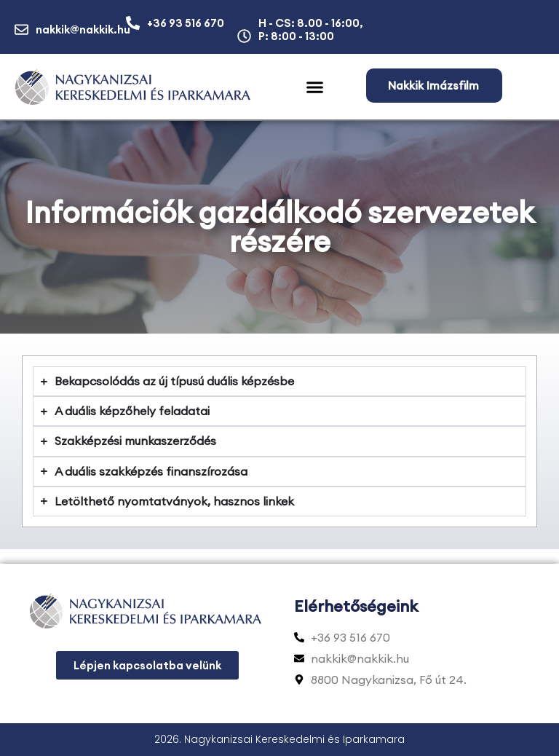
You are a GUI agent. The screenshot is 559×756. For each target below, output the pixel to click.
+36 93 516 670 (186, 23)
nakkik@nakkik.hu (83, 29)
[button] (315, 87)
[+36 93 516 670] (133, 23)
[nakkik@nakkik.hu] (21, 29)
